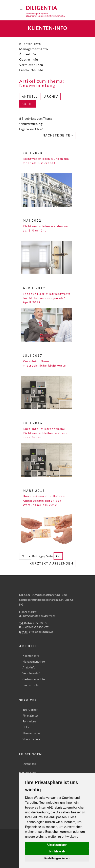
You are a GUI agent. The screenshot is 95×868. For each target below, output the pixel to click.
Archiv (51, 96)
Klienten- (30, 44)
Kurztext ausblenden (51, 563)
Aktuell (30, 96)
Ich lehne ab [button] (57, 851)
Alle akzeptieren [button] (57, 845)
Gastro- (29, 59)
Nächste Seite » (58, 135)
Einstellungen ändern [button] (57, 858)
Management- (34, 49)
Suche (28, 104)
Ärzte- (28, 54)
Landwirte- (31, 70)
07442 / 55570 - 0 (35, 623)
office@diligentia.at (41, 632)
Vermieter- (31, 65)
